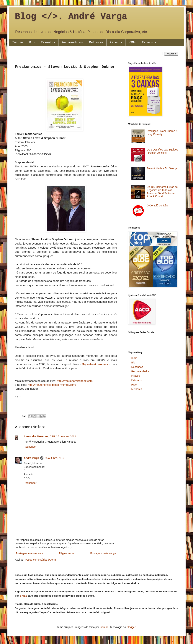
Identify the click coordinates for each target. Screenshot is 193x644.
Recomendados (72, 43)
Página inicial (67, 553)
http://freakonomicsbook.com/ (75, 381)
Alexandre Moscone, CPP (39, 436)
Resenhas (48, 43)
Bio (32, 43)
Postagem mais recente (29, 553)
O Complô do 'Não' (157, 206)
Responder (30, 447)
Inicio (18, 43)
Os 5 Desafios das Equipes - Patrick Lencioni (162, 151)
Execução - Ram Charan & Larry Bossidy (162, 133)
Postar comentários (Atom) (40, 560)
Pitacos (116, 43)
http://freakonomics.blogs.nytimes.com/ (52, 385)
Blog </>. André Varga (71, 17)
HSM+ (132, 43)
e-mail (23, 596)
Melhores (96, 43)
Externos (149, 43)
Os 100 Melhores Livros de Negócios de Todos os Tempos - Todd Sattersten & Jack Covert (162, 192)
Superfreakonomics (95, 364)
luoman (104, 627)
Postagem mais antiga (103, 553)
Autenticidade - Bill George (162, 168)
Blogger (131, 627)
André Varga (31, 458)
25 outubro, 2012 (66, 436)
